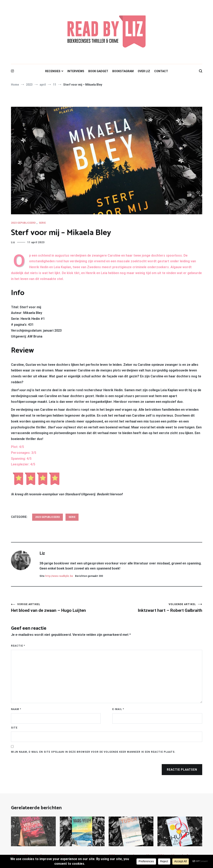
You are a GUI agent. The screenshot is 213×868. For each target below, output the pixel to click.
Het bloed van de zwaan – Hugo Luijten (59, 608)
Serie (42, 223)
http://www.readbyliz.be (59, 576)
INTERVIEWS (76, 71)
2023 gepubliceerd (23, 223)
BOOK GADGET (98, 71)
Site (14, 728)
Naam (16, 709)
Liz (13, 242)
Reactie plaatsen (182, 770)
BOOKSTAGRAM (123, 71)
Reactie (18, 646)
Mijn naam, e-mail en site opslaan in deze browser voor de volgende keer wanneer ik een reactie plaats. (93, 752)
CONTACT (161, 71)
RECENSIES (53, 71)
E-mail (118, 709)
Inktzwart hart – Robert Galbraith (154, 608)
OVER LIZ (144, 71)
